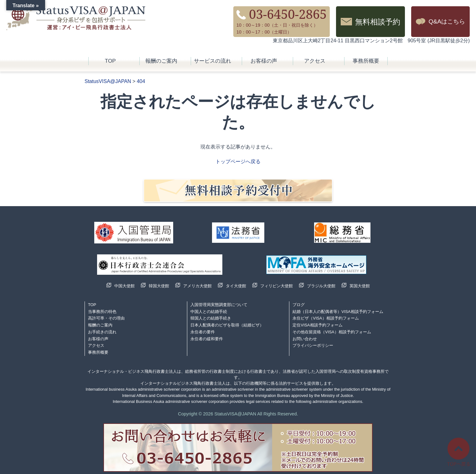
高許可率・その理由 (106, 318)
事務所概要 (366, 61)
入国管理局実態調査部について (219, 305)
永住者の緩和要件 (207, 339)
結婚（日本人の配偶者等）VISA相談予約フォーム (338, 312)
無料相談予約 (378, 21)
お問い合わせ (305, 339)
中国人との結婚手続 (209, 312)
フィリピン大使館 (277, 286)
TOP (110, 61)
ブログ (299, 305)
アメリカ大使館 (197, 286)
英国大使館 (360, 286)
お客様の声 (264, 61)
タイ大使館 (236, 286)
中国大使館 (124, 286)
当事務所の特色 (102, 312)
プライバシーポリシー (313, 345)
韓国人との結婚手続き (211, 318)
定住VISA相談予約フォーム (317, 325)
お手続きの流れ (102, 332)
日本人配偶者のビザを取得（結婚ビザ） (227, 325)
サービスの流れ (212, 61)
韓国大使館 (159, 286)
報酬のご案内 (161, 61)
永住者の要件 (203, 332)
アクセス (315, 61)
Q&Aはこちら (447, 21)
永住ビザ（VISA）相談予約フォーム (326, 318)
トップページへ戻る (238, 161)
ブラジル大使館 (321, 286)
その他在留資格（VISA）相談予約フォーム (332, 332)
